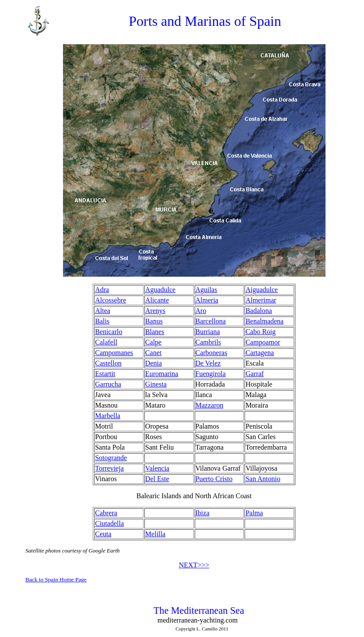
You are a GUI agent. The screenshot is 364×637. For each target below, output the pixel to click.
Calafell (106, 342)
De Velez (208, 363)
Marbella (108, 416)
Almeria (207, 300)
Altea (103, 311)
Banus (154, 321)
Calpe (153, 342)
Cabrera (106, 513)
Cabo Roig (261, 332)
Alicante (157, 300)
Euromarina (162, 374)
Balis (102, 321)
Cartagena (260, 353)
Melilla (155, 534)
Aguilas (206, 290)
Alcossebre (110, 300)
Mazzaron (210, 405)
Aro (201, 311)
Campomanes (114, 353)
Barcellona (211, 321)
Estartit (105, 374)
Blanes (155, 332)
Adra (102, 290)
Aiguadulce (262, 290)
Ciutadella (109, 523)
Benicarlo (108, 332)
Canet (153, 353)
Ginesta (156, 384)
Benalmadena (264, 321)
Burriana (208, 332)
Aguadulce (160, 290)
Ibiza (203, 513)
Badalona (259, 311)
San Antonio (263, 479)
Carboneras (212, 353)
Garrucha (108, 384)
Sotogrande (111, 458)
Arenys (155, 311)
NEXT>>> (194, 565)
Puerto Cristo (214, 479)
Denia (154, 363)
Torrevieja (109, 468)
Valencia (157, 468)
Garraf (255, 374)
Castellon (108, 363)
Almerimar (261, 300)
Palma (254, 513)
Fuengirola (211, 374)
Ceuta (103, 534)
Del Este (157, 479)
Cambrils (208, 342)
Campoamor (263, 342)
